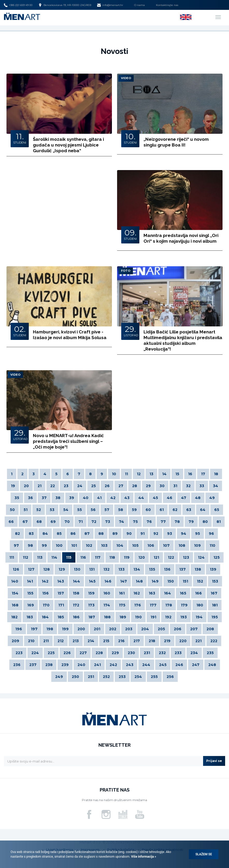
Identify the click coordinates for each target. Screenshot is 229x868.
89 (115, 534)
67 (25, 522)
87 (87, 534)
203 (129, 629)
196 (19, 629)
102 (89, 545)
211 (46, 641)
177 (153, 605)
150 (171, 581)
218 (152, 641)
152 (200, 581)
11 (126, 474)
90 (129, 534)
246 (179, 665)
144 (76, 581)
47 (184, 498)
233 (178, 653)
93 (170, 534)
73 (108, 522)
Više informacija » (143, 857)
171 (61, 605)
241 (97, 665)
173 (91, 605)
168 (15, 605)
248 (212, 665)
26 (107, 486)
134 (137, 569)
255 (154, 677)
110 (212, 545)
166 (198, 593)
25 (94, 486)
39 (72, 498)
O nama (139, 5)
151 (185, 581)
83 (31, 534)
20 (26, 486)
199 (65, 629)
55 (80, 510)
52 (39, 510)
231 (147, 653)
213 (76, 641)
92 (156, 534)
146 (108, 581)
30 (162, 486)
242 (113, 665)
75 (135, 522)
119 (127, 557)
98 (30, 545)
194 (199, 617)
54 (66, 510)
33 (202, 486)
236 (17, 665)
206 (178, 629)
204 (145, 629)
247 (196, 665)
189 (123, 617)
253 (122, 677)
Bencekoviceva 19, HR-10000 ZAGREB (65, 5)
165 (183, 593)
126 (16, 569)
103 (104, 545)
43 (127, 498)
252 (106, 677)
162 (137, 593)
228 (99, 653)
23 (66, 486)
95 (198, 534)
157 (61, 593)
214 (91, 641)
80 (205, 522)
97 (16, 545)
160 (107, 593)
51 (26, 510)
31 (175, 486)
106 (151, 545)
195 (215, 617)
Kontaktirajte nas (167, 5)
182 (14, 617)
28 (135, 486)
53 (52, 510)
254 (138, 677)
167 (214, 593)
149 (155, 581)
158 (76, 593)
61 (162, 510)
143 (61, 581)
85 (59, 534)
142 (45, 581)
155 (30, 593)
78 (177, 522)
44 (141, 498)
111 (12, 557)
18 (216, 474)
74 (121, 522)
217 (137, 641)
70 (67, 522)
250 (75, 677)
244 (146, 665)
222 (214, 641)
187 (92, 617)
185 (61, 617)
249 (59, 677)
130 (77, 569)
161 (122, 593)
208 (210, 629)
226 (67, 653)
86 (73, 534)
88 (101, 534)
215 (106, 641)
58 (121, 510)
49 (212, 498)
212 (61, 641)
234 (194, 653)
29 (148, 486)
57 (107, 510)
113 (40, 557)
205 (161, 629)
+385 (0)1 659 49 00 (18, 5)
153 (215, 581)
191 (153, 617)
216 (121, 641)
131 (92, 569)
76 (149, 522)
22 (53, 486)
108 (182, 545)
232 (162, 653)
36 (30, 498)
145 (92, 581)
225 (51, 653)
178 (169, 605)
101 (74, 545)
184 (45, 617)
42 (113, 498)
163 (152, 593)
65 (217, 510)
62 (175, 510)
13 (151, 474)
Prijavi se (214, 761)
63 (189, 510)
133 (121, 569)
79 (191, 522)
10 (114, 474)
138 (198, 569)
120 (142, 557)
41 (99, 498)
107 (166, 545)
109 (197, 545)
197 (34, 629)
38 (58, 498)
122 (171, 557)
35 (17, 498)
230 (131, 653)
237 (33, 665)
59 (134, 510)
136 (167, 569)
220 (183, 641)
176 (138, 605)
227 (83, 653)
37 (44, 498)
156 (45, 593)
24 (80, 486)
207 (194, 629)
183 (30, 617)
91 (142, 534)
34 (216, 486)
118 (112, 557)
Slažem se (204, 854)
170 (46, 605)
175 (122, 605)
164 (167, 593)
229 (115, 653)
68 (39, 522)
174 (107, 605)
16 (190, 474)
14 (164, 474)
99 (44, 545)
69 (53, 522)
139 (213, 569)
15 (177, 474)
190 (138, 617)
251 (91, 677)
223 (19, 653)
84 (45, 534)
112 (26, 557)
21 (40, 486)
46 (170, 498)
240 (81, 665)
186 (76, 617)
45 (155, 498)
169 (31, 605)
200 (81, 629)
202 (113, 629)
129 (62, 569)
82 (17, 534)
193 (184, 617)
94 (184, 534)
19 (13, 486)
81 (219, 522)
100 (59, 545)
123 (186, 557)
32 (188, 486)
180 (200, 605)
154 (15, 593)
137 (183, 569)
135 (152, 569)
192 (168, 617)
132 (106, 569)
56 (93, 510)
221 (198, 641)
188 (107, 617)
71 (81, 522)
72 (94, 522)
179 (184, 605)
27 (121, 486)
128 (46, 569)
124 (201, 557)
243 (130, 665)
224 (35, 653)
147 (124, 581)
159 (91, 593)
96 (211, 534)
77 (163, 522)
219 (167, 641)
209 (15, 641)
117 (98, 557)
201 (97, 629)
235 (210, 653)
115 (69, 557)
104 (120, 545)
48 (198, 498)
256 (170, 677)
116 (83, 557)
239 (65, 665)
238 (49, 665)
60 (148, 510)
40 (86, 498)
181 (215, 605)
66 (11, 522)
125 (217, 557)
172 (76, 605)
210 (31, 641)
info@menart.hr (110, 5)
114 (54, 557)
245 (163, 665)
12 (139, 474)
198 (50, 629)
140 (15, 581)
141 (30, 581)
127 (31, 569)
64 (203, 510)
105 (135, 545)
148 (139, 581)
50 (12, 510)
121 (156, 557)
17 (203, 474)
